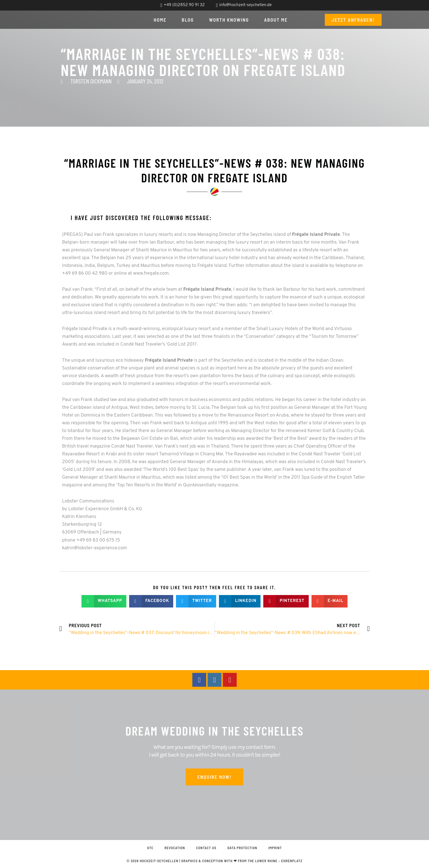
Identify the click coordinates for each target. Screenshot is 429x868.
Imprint (275, 848)
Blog (188, 20)
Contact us (206, 848)
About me (276, 20)
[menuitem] (373, 6)
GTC (150, 848)
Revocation (175, 848)
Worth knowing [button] (229, 20)
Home (160, 20)
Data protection (242, 848)
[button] (104, 601)
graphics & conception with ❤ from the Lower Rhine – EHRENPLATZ (242, 861)
